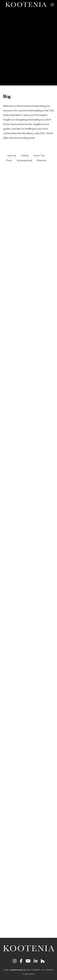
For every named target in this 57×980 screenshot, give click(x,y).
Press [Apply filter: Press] (9, 160)
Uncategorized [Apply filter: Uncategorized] (24, 160)
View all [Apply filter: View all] (12, 156)
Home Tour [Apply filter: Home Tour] (39, 156)
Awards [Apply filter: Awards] (25, 156)
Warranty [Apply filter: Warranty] (42, 160)
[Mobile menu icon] (52, 5)
